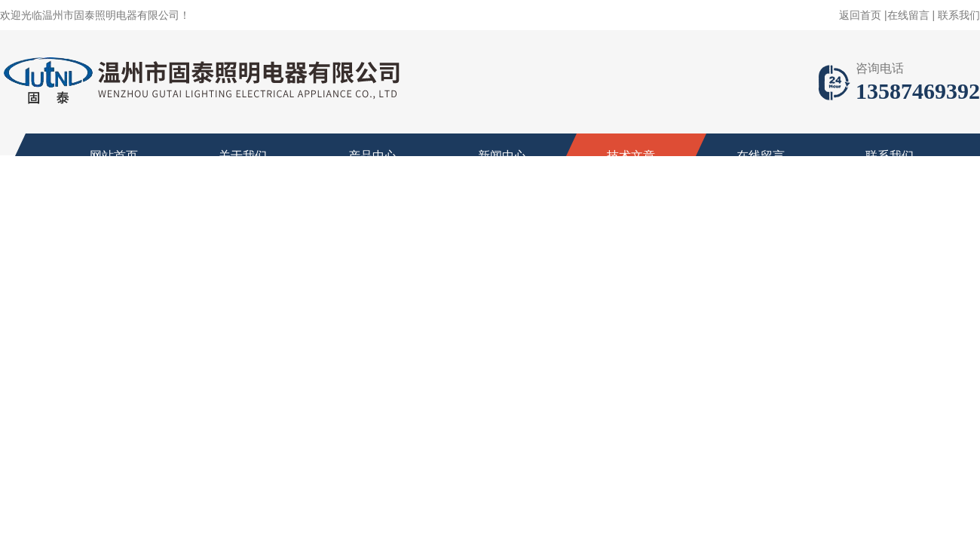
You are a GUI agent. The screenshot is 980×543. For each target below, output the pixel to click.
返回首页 (860, 15)
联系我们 (959, 15)
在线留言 (908, 15)
